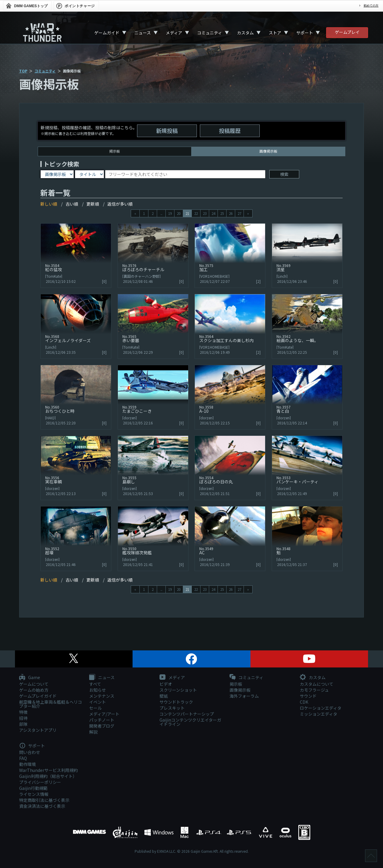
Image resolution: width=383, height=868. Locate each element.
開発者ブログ (102, 726)
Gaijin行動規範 (33, 788)
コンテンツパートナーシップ (187, 714)
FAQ (23, 758)
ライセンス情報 (34, 794)
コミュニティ (210, 33)
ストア (275, 33)
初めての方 (371, 6)
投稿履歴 (230, 130)
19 (170, 213)
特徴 (23, 712)
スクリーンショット (178, 690)
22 (196, 213)
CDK (304, 702)
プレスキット (172, 708)
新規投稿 (167, 130)
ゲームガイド (107, 33)
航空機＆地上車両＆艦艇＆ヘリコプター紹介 (51, 704)
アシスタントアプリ (38, 730)
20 (179, 213)
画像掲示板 (240, 690)
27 (239, 213)
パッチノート (102, 720)
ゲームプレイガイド (38, 696)
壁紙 (164, 696)
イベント (98, 702)
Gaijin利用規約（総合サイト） (48, 776)
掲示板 (115, 151)
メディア (174, 33)
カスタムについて (317, 684)
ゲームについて (34, 684)
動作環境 (28, 764)
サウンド (308, 696)
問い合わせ (30, 752)
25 (222, 213)
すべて (95, 684)
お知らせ (98, 690)
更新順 (93, 204)
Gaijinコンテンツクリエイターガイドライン (190, 722)
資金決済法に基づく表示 (42, 806)
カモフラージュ (314, 690)
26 (231, 213)
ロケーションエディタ (321, 708)
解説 (93, 732)
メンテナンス (102, 696)
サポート (305, 33)
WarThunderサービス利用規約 (48, 770)
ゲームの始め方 (34, 690)
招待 (23, 718)
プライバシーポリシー (40, 782)
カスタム (245, 33)
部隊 (23, 724)
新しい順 (49, 204)
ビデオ (166, 684)
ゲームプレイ (347, 32)
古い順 (72, 204)
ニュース (143, 33)
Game (30, 678)
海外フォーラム (244, 696)
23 (205, 213)
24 (213, 213)
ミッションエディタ (319, 714)
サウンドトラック (176, 702)
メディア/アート (104, 714)
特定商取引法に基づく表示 (44, 800)
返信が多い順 (120, 204)
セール (95, 708)
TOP (23, 71)
